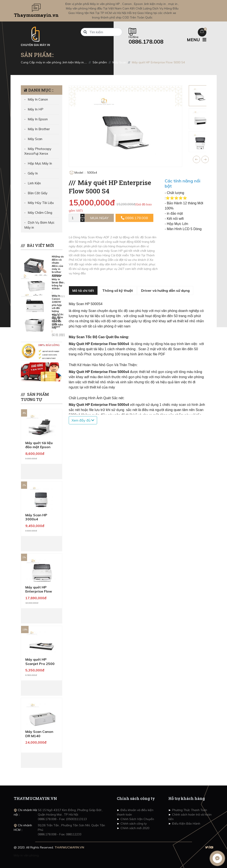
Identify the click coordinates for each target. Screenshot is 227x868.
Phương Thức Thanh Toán (189, 810)
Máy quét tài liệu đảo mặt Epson (39, 445)
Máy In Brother (39, 129)
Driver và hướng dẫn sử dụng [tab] (165, 290)
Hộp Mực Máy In (40, 163)
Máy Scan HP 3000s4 (36, 517)
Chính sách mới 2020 (134, 828)
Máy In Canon (38, 99)
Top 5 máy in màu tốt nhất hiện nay (57, 321)
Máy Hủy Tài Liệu (41, 203)
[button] (197, 159)
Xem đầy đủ (83, 420)
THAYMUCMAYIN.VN (69, 847)
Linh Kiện (34, 183)
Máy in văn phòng (26, 855)
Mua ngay (99, 218)
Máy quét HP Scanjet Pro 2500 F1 (40, 663)
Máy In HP (36, 109)
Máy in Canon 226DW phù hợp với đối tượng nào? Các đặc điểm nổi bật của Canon (58, 311)
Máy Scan (35, 139)
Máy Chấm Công (40, 213)
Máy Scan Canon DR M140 (39, 734)
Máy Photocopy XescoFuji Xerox (38, 151)
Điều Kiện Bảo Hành (186, 824)
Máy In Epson (38, 119)
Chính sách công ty (133, 824)
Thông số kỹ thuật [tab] (118, 290)
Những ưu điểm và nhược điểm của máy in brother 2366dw (58, 266)
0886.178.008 (134, 218)
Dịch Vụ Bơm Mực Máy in (39, 225)
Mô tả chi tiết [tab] (83, 290)
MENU (197, 40)
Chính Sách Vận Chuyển (137, 819)
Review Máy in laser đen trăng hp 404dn (58, 282)
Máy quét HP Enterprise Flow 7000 (39, 591)
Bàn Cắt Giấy (38, 193)
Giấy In (33, 173)
